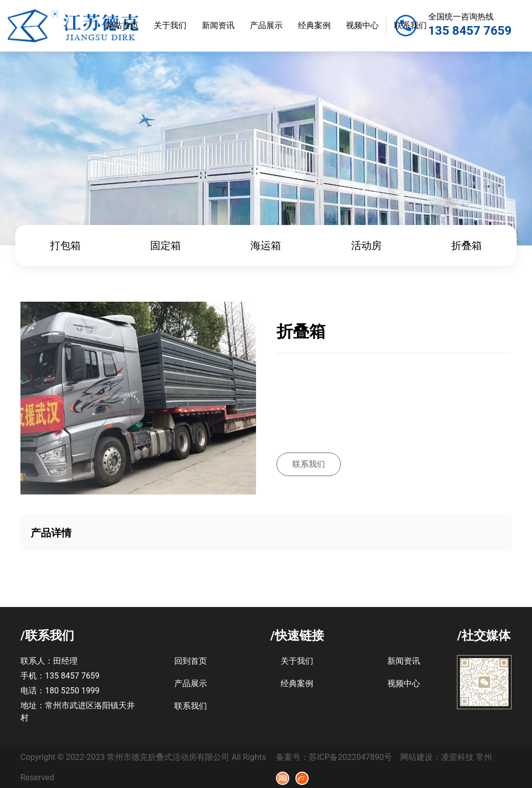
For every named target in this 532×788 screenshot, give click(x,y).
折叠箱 (467, 245)
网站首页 (122, 25)
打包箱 (65, 245)
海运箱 (266, 245)
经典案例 (314, 25)
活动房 (366, 245)
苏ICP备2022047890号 (350, 757)
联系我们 (410, 25)
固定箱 (166, 245)
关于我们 (170, 25)
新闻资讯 (218, 25)
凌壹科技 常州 (467, 757)
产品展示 (266, 25)
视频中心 (362, 25)
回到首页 (191, 661)
